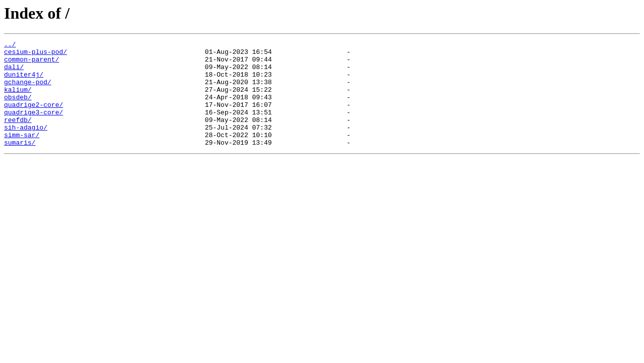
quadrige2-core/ (34, 118)
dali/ (14, 73)
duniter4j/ (24, 82)
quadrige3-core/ (34, 127)
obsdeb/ (18, 109)
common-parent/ (32, 64)
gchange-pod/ (28, 91)
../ (10, 45)
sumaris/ (20, 163)
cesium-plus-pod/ (36, 54)
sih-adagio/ (26, 145)
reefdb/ (18, 136)
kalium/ (18, 100)
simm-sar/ (22, 154)
